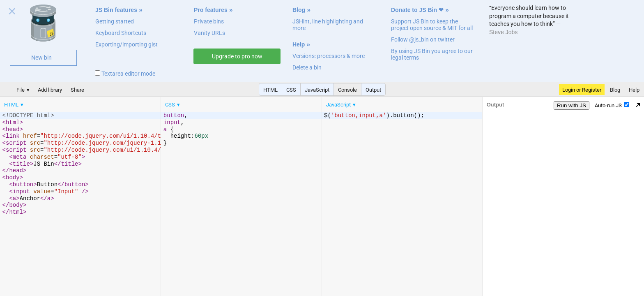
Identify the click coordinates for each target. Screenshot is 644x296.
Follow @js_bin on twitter (423, 39)
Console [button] (347, 90)
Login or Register (582, 90)
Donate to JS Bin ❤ (417, 10)
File (21, 90)
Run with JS (572, 105)
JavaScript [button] (317, 90)
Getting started (115, 21)
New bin (41, 58)
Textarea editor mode (125, 74)
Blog (299, 10)
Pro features (211, 10)
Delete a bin (307, 67)
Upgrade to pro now (237, 56)
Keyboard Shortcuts (121, 33)
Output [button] (373, 90)
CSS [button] (291, 90)
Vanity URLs (209, 33)
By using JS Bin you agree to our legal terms (432, 54)
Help (299, 44)
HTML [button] (270, 90)
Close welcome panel (12, 13)
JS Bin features (116, 10)
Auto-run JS (612, 105)
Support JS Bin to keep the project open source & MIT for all (432, 25)
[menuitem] (14, 105)
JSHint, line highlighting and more (328, 25)
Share (77, 90)
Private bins (209, 21)
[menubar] (66, 103)
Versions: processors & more (329, 56)
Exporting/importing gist (126, 44)
